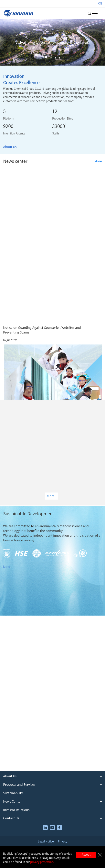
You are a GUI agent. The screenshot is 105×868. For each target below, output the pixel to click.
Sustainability (13, 793)
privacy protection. (42, 862)
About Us (10, 147)
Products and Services (19, 785)
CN (100, 4)
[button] (46, 57)
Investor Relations (16, 810)
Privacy (63, 842)
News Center (12, 801)
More (98, 161)
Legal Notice (46, 842)
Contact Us (11, 818)
